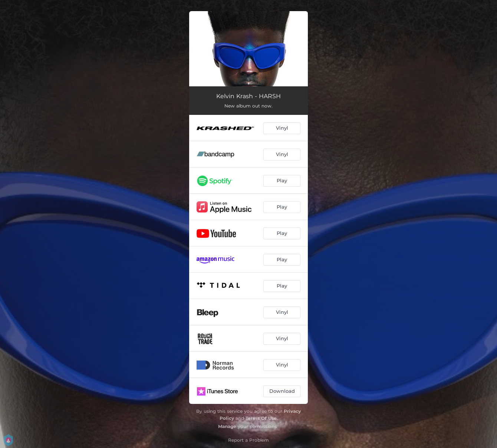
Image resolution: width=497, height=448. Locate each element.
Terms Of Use (261, 418)
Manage (227, 426)
